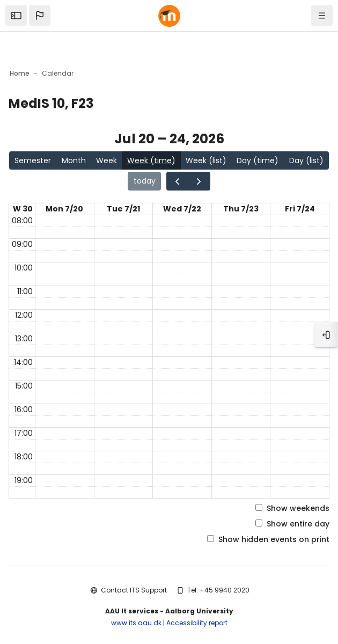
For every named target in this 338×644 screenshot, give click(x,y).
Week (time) (151, 160)
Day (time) (258, 160)
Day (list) (306, 160)
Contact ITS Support (134, 590)
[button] (40, 16)
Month (74, 160)
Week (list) (206, 160)
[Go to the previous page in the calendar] (177, 181)
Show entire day (292, 524)
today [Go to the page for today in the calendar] (145, 181)
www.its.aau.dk (136, 623)
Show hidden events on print (268, 539)
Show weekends (292, 508)
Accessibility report (197, 623)
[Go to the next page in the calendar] (199, 181)
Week (106, 160)
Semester (33, 160)
